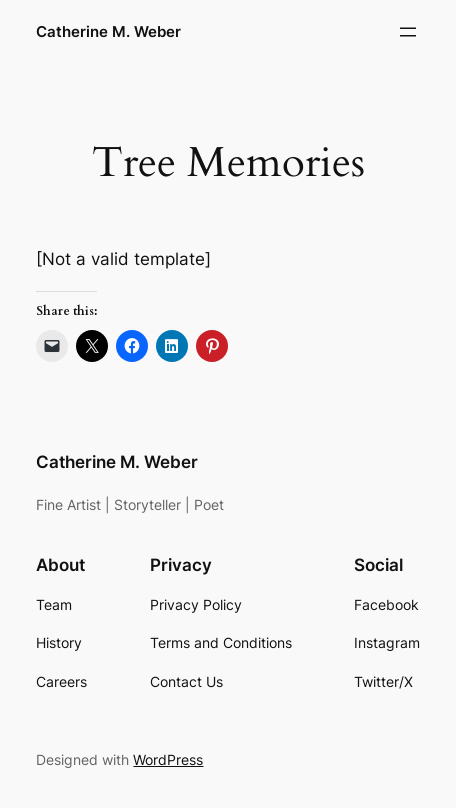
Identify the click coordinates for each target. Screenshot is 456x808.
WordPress (168, 759)
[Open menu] (408, 32)
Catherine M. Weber (108, 32)
